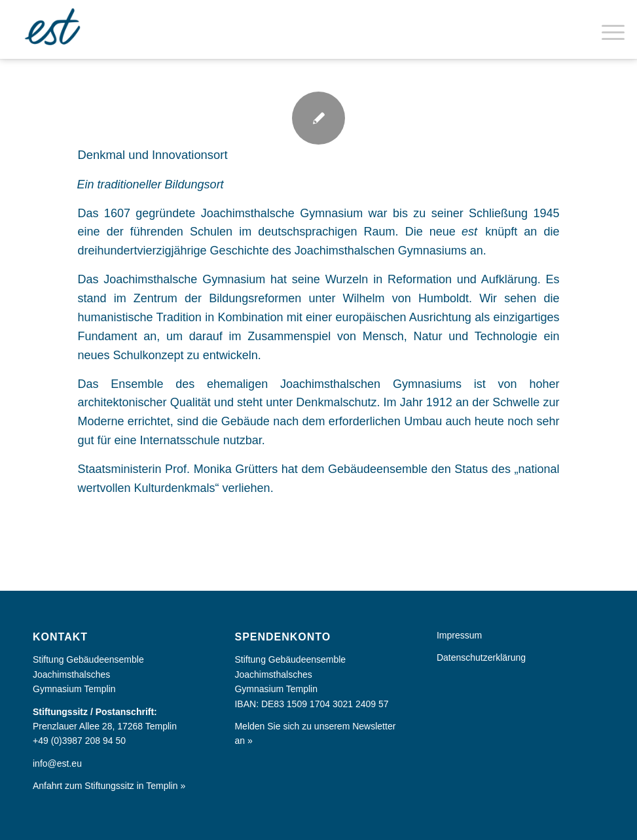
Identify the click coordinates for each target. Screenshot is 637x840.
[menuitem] (607, 29)
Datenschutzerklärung (481, 657)
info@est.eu (57, 763)
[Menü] (607, 29)
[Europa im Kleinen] (54, 29)
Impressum (459, 635)
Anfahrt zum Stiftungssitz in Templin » (109, 786)
